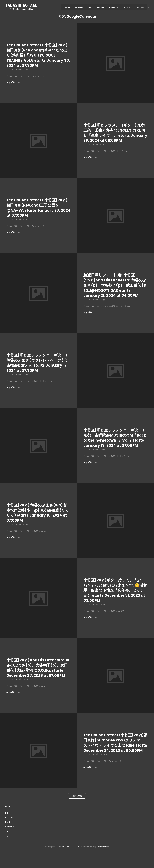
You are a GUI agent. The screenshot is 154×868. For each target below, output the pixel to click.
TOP (7, 851)
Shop (8, 847)
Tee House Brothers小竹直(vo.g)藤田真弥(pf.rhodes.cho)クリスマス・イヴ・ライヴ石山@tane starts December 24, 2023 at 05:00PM (115, 755)
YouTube (102, 7)
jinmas (10, 69)
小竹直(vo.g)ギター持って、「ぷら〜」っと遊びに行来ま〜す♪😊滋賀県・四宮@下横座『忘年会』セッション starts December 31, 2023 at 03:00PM (115, 595)
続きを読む (13, 82)
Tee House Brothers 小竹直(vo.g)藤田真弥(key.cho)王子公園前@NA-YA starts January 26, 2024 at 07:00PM (38, 208)
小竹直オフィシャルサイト (72, 862)
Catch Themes (103, 862)
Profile (69, 7)
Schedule (80, 7)
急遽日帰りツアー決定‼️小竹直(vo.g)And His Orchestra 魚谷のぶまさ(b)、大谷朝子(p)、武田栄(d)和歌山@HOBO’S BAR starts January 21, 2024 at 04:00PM (115, 285)
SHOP (91, 7)
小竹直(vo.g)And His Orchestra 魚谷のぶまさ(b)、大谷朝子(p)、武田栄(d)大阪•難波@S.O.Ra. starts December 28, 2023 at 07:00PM (37, 675)
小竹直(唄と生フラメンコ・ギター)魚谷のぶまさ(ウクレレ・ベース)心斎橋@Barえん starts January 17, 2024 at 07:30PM (38, 363)
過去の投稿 (77, 811)
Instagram (128, 7)
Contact (141, 7)
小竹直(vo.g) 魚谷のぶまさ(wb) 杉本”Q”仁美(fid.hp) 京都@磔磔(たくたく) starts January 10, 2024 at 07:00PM (36, 518)
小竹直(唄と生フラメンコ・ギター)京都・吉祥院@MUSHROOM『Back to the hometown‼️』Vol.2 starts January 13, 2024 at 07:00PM (115, 440)
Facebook (114, 7)
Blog (7, 828)
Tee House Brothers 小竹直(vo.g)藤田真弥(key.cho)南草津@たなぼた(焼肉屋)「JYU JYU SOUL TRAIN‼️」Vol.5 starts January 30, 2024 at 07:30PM (37, 55)
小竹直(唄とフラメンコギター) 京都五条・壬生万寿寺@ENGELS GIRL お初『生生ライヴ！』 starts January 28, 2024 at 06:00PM (115, 133)
